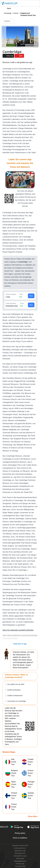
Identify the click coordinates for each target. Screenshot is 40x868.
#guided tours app (20, 851)
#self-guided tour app (20, 856)
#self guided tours (20, 853)
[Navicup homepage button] (10, 3)
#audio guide (20, 858)
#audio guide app (20, 866)
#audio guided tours (20, 848)
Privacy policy (20, 833)
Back (8, 8)
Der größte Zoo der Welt (16, 684)
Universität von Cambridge (17, 701)
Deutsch (9, 21)
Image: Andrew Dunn (31, 45)
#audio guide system (20, 861)
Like (19, 56)
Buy (31, 296)
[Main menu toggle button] (36, 3)
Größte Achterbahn (14, 690)
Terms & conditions (20, 838)
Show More (33, 816)
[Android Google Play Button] (17, 827)
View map (8, 56)
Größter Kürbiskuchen (15, 696)
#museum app (20, 864)
